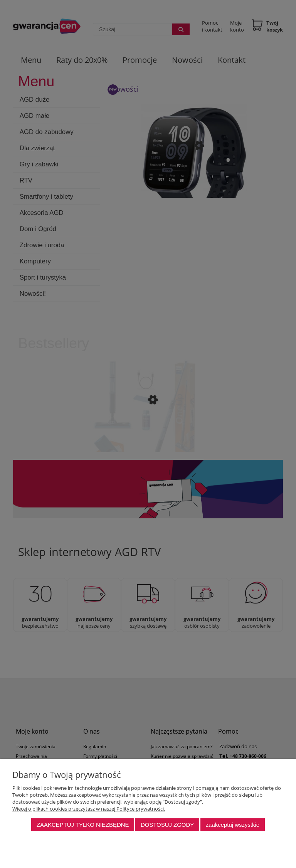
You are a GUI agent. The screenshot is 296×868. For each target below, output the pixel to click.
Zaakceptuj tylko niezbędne (83, 825)
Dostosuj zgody (167, 825)
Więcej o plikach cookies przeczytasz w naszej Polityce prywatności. (89, 809)
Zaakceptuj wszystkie (233, 825)
